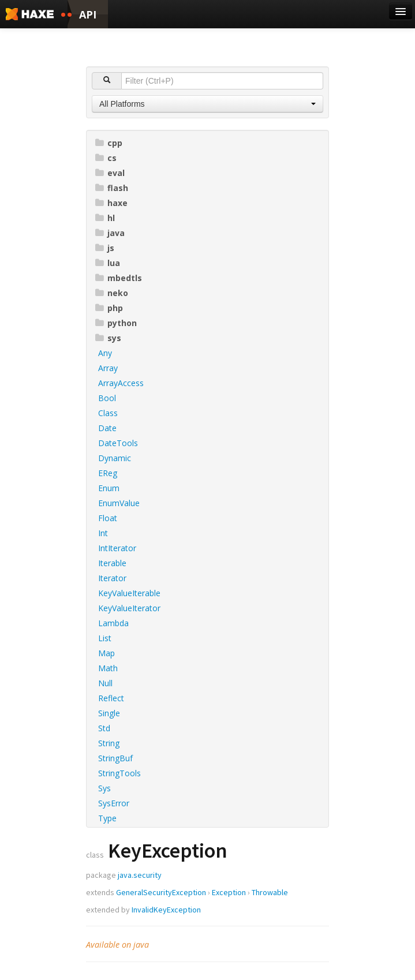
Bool (107, 398)
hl (105, 218)
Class (108, 413)
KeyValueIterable (129, 593)
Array (108, 368)
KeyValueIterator (129, 608)
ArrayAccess (121, 383)
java (110, 233)
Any (105, 353)
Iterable (112, 563)
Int (103, 533)
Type (107, 818)
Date (107, 428)
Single (109, 713)
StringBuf (115, 758)
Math (108, 668)
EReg (108, 473)
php (109, 308)
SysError (114, 803)
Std (104, 728)
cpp (109, 143)
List (105, 638)
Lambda (113, 623)
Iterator (112, 578)
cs (106, 158)
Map (106, 653)
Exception (229, 892)
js (105, 248)
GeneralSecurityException (161, 892)
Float (108, 518)
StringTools (119, 773)
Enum (109, 488)
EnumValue (119, 503)
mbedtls (119, 278)
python (116, 323)
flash (112, 188)
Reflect (111, 698)
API (88, 14)
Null (105, 683)
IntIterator (117, 548)
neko (112, 293)
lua (108, 263)
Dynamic (115, 458)
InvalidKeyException (166, 910)
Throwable (270, 892)
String (109, 743)
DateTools (118, 443)
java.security (140, 875)
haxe (111, 203)
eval (110, 173)
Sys (104, 788)
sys (108, 338)
